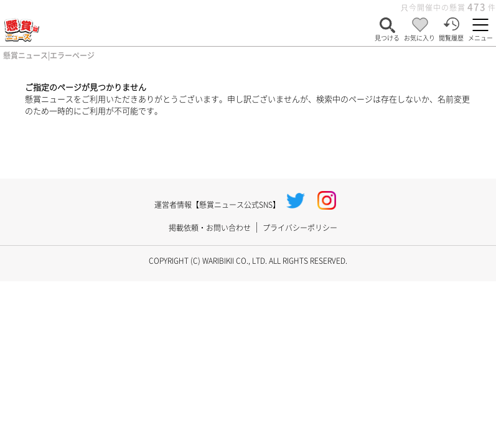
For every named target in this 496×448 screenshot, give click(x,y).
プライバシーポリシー (300, 227)
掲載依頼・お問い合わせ (210, 227)
